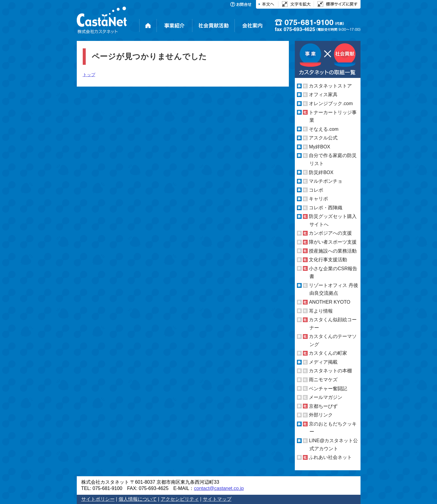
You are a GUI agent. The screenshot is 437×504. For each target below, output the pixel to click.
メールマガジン (326, 397)
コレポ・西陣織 (326, 208)
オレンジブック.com (331, 103)
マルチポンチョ (326, 181)
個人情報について (138, 499)
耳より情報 (321, 311)
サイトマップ (217, 499)
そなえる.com (324, 129)
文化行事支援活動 (328, 260)
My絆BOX (319, 147)
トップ (89, 75)
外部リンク (321, 415)
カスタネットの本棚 (330, 371)
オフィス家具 (323, 94)
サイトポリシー (98, 499)
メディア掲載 (323, 362)
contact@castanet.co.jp (219, 488)
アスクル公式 (323, 138)
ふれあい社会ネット (330, 457)
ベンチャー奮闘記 (328, 389)
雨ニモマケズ (323, 380)
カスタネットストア (330, 86)
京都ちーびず (323, 406)
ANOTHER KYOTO (329, 302)
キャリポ (318, 199)
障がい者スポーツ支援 (333, 242)
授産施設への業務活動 (333, 251)
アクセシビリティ (180, 499)
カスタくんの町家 (328, 353)
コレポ (316, 190)
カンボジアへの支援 (330, 233)
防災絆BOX (321, 172)
